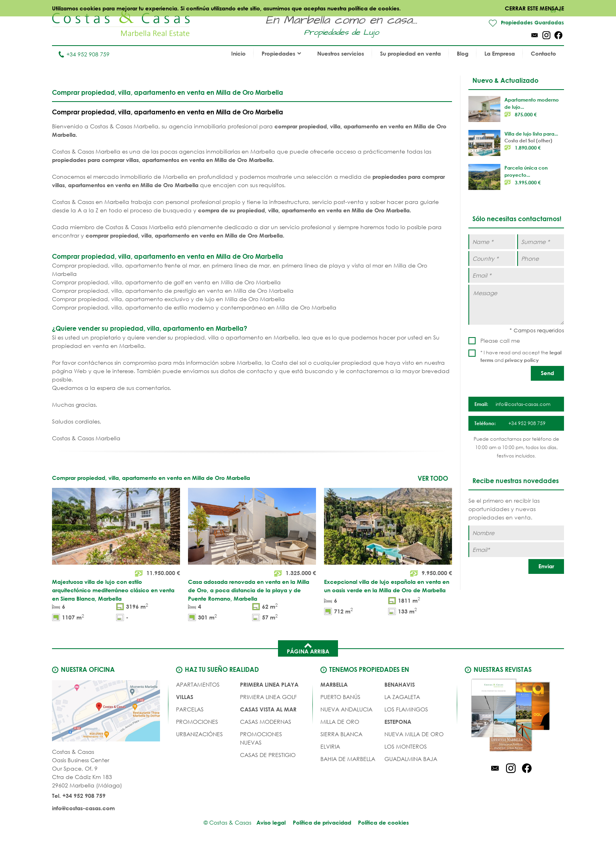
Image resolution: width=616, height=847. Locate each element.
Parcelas (190, 710)
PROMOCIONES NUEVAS (261, 739)
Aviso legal (270, 823)
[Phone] (541, 259)
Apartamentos (198, 685)
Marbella (334, 685)
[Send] (547, 374)
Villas (185, 697)
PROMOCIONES (197, 722)
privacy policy (522, 360)
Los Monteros (406, 747)
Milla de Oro (340, 722)
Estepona (398, 722)
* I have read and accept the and (521, 357)
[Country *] (492, 259)
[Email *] (516, 276)
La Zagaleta (402, 697)
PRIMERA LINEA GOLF (268, 697)
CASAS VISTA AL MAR (268, 710)
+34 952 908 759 (84, 55)
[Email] (516, 550)
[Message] (516, 305)
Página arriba (308, 648)
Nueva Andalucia (346, 710)
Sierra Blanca (341, 734)
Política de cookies (385, 823)
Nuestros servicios (341, 54)
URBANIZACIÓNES (199, 734)
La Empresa (500, 54)
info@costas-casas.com (83, 808)
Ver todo (433, 478)
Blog (463, 54)
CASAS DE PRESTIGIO (268, 755)
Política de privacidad (322, 823)
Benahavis (400, 685)
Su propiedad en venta (410, 54)
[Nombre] (516, 533)
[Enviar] (546, 566)
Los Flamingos (406, 710)
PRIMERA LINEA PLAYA (269, 685)
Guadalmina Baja (411, 759)
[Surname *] (541, 242)
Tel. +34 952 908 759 (79, 796)
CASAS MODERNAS (266, 722)
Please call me (500, 341)
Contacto (543, 54)
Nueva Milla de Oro (414, 734)
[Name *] (492, 242)
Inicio (238, 54)
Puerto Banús (340, 697)
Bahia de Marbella (348, 759)
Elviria (330, 747)
